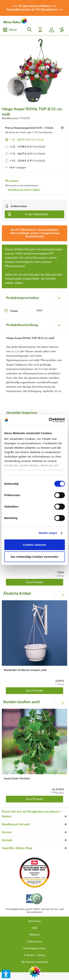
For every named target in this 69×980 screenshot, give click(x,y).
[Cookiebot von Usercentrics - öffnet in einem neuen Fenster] (49, 420)
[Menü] (10, 30)
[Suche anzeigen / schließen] (28, 30)
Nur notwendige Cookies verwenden (34, 557)
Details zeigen (48, 533)
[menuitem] (10, 30)
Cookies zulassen (35, 545)
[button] (6, 974)
